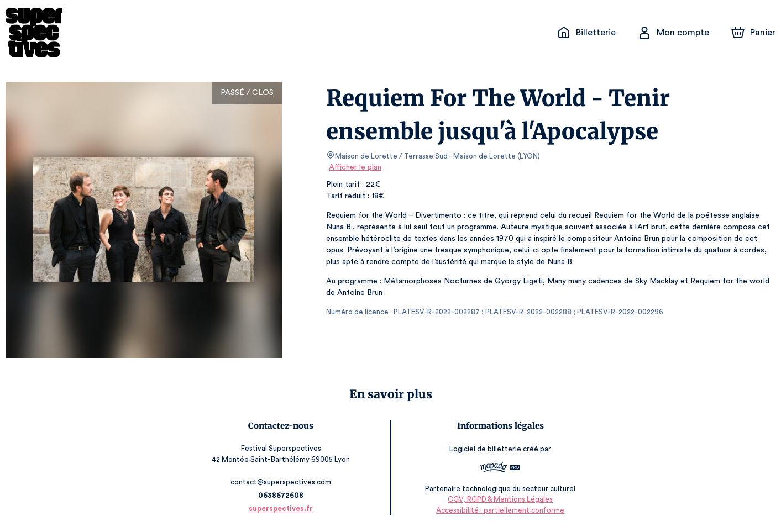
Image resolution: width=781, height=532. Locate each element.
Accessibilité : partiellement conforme (498, 510)
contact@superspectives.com (283, 482)
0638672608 (282, 495)
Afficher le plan (354, 167)
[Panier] (753, 33)
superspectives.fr (283, 509)
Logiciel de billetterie (484, 449)
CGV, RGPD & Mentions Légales (499, 499)
